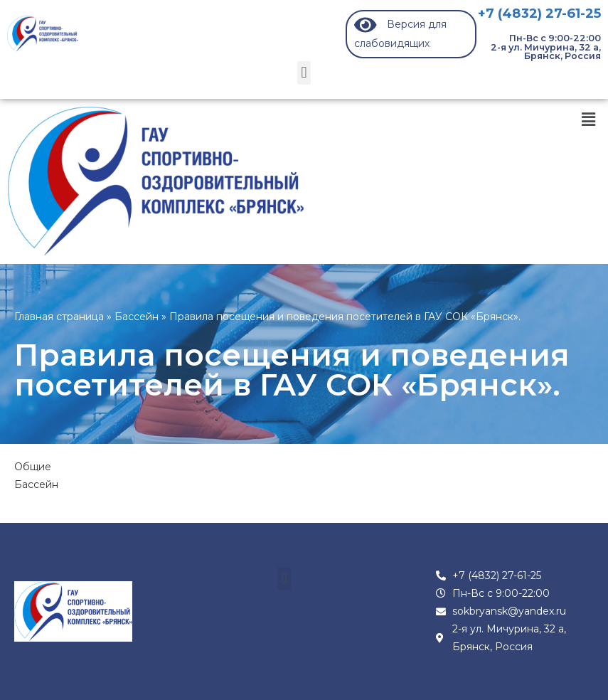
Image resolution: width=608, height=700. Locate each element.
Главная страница (59, 317)
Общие (33, 467)
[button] (304, 73)
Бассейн (137, 317)
